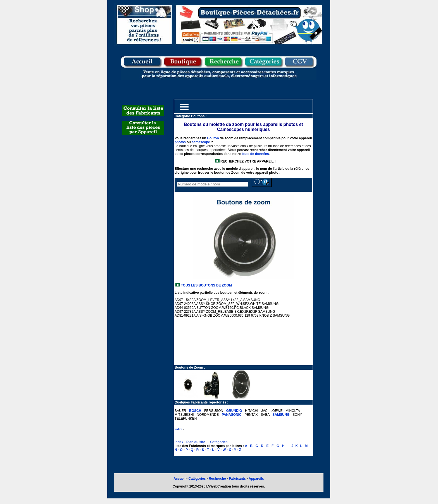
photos (180, 142)
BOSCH (195, 411)
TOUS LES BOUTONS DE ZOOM (206, 285)
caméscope (201, 142)
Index (178, 429)
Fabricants (238, 479)
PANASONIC (232, 415)
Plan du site (196, 442)
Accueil (179, 479)
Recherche (217, 479)
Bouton (213, 138)
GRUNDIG (234, 411)
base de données (255, 154)
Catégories (219, 442)
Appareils (256, 479)
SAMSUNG (281, 415)
